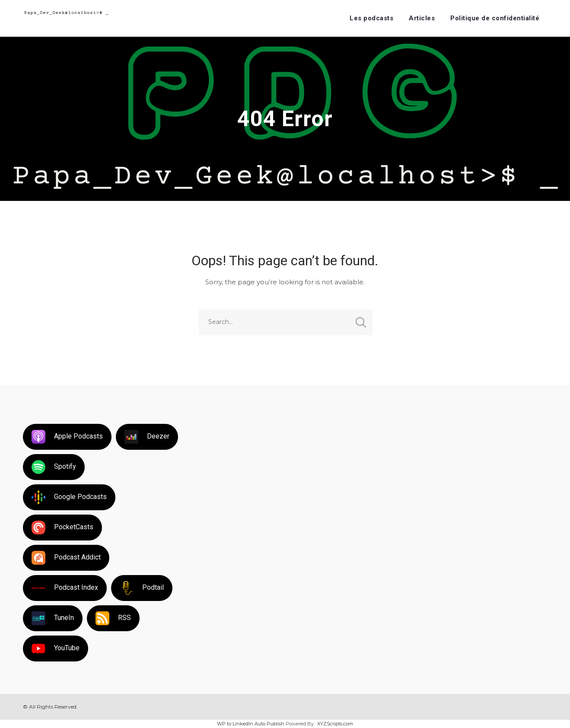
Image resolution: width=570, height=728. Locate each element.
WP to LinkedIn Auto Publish (251, 724)
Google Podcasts (69, 497)
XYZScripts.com (335, 724)
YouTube (56, 649)
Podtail (142, 588)
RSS (113, 618)
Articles (422, 18)
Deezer (147, 437)
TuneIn (53, 618)
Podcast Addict (66, 558)
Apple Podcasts (67, 437)
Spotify (54, 467)
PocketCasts (62, 528)
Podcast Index (65, 588)
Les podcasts (371, 18)
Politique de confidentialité (495, 18)
